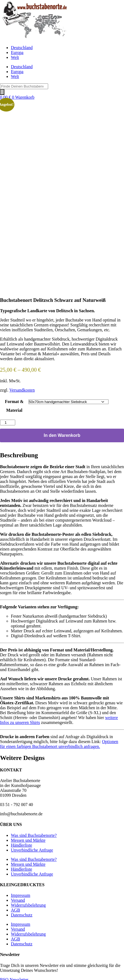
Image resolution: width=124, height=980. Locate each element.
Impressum (21, 893)
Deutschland (22, 48)
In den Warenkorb (62, 433)
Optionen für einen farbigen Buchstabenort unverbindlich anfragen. (59, 742)
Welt (15, 57)
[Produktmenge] (8, 420)
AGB (15, 908)
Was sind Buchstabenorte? (34, 833)
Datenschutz (22, 913)
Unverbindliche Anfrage (32, 848)
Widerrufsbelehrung (28, 903)
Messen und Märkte (28, 838)
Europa (17, 52)
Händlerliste (21, 843)
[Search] (2, 92)
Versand (18, 898)
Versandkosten (22, 388)
